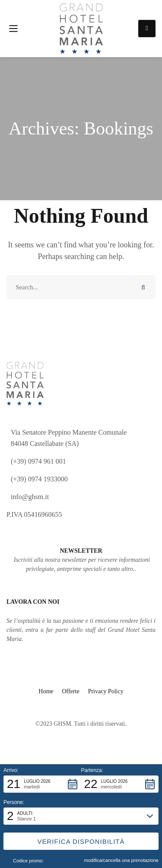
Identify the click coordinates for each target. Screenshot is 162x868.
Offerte (71, 691)
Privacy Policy (106, 691)
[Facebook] (87, 705)
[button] (42, 784)
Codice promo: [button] (24, 860)
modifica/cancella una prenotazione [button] (118, 860)
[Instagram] (75, 705)
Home (46, 691)
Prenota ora (147, 28)
